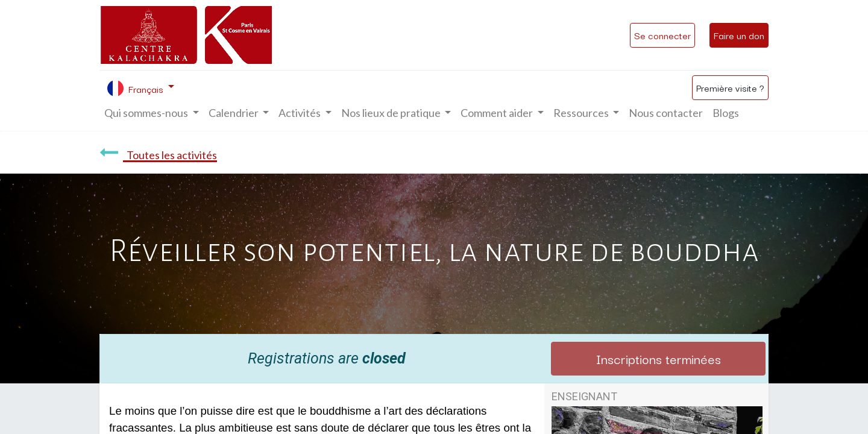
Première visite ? (730, 87)
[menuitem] (666, 113)
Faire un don (739, 35)
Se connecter (662, 35)
